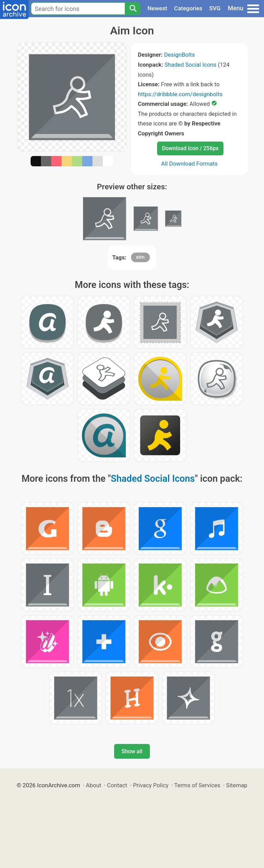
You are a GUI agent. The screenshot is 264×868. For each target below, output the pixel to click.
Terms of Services (197, 785)
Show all (132, 751)
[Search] (133, 9)
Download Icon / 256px (190, 148)
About (94, 785)
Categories (188, 8)
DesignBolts (179, 55)
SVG (215, 8)
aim (140, 257)
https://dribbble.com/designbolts (180, 94)
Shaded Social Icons (191, 65)
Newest (157, 8)
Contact (117, 785)
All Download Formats (190, 164)
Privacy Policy (151, 785)
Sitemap (237, 785)
